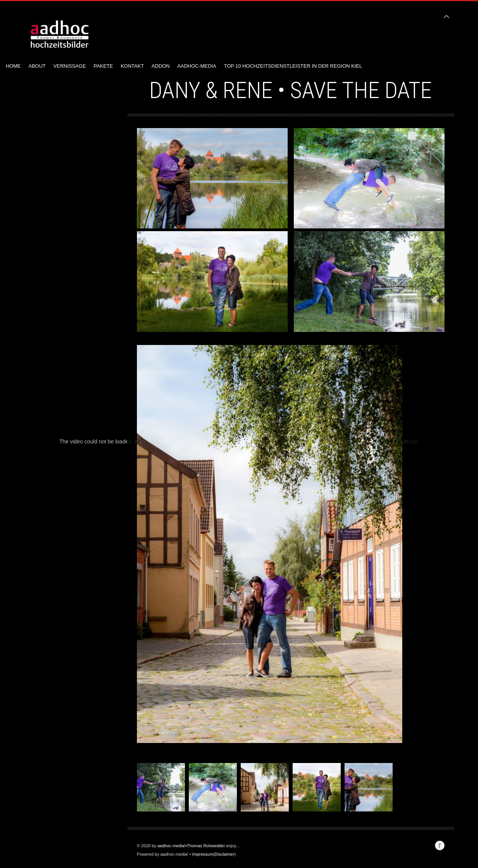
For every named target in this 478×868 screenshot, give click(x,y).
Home (13, 66)
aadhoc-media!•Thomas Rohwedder (191, 846)
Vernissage (70, 66)
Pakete (103, 66)
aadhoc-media (197, 66)
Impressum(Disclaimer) (214, 854)
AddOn (161, 66)
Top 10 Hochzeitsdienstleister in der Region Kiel (293, 66)
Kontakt (132, 66)
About (37, 66)
